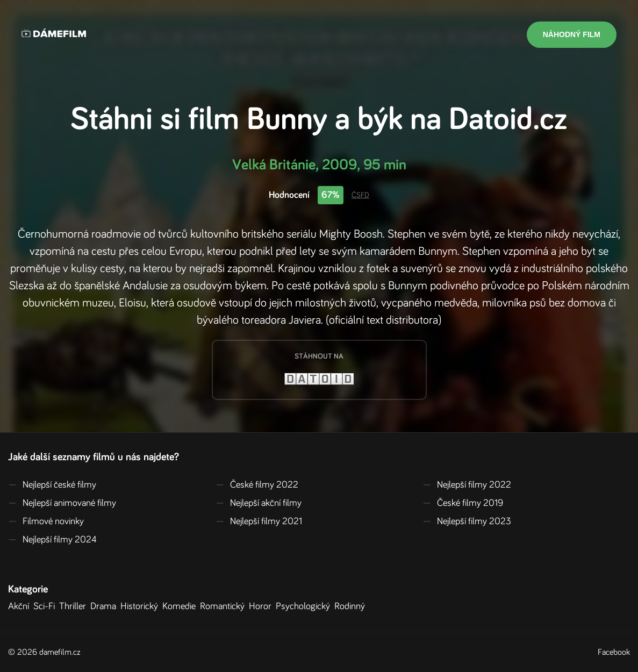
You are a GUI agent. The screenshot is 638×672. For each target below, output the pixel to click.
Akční (21, 606)
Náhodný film (572, 34)
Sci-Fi (46, 606)
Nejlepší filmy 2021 (259, 521)
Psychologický (305, 606)
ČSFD (360, 195)
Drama (105, 606)
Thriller (75, 606)
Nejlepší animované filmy (62, 503)
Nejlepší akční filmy (259, 503)
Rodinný (352, 606)
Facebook (614, 652)
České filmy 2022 (257, 485)
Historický (141, 606)
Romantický (224, 606)
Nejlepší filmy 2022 (467, 485)
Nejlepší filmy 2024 (52, 540)
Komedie (181, 606)
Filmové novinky (46, 521)
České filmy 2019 (463, 503)
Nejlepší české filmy (52, 485)
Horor (262, 606)
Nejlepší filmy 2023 (467, 521)
